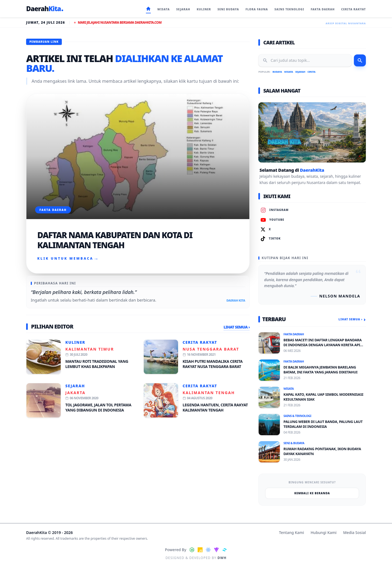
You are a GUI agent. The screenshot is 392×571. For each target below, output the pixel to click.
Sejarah (75, 386)
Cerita (311, 72)
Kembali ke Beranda (312, 493)
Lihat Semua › (237, 327)
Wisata (289, 72)
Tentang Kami (292, 532)
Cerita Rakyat (200, 342)
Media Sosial (354, 532)
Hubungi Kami (324, 532)
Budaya (277, 72)
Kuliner (75, 342)
